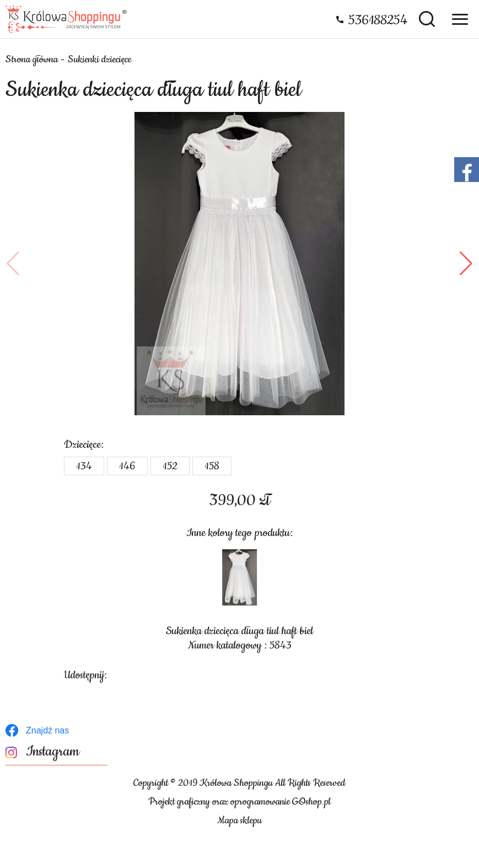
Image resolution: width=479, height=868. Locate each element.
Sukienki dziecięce (99, 60)
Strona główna (32, 60)
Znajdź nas (47, 730)
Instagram (53, 752)
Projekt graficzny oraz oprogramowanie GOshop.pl (239, 802)
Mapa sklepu (239, 821)
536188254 (378, 20)
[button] (13, 264)
